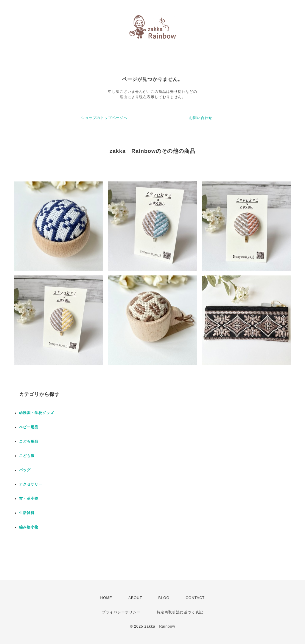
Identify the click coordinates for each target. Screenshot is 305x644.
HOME (106, 598)
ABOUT (135, 598)
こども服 (27, 456)
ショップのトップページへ (104, 118)
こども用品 (29, 441)
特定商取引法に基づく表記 (180, 612)
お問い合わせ (201, 118)
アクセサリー (31, 484)
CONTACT (195, 598)
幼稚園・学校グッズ (36, 413)
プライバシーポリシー (121, 612)
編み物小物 (29, 527)
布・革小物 (29, 499)
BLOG (164, 598)
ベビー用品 (29, 427)
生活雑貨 (27, 513)
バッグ (25, 470)
